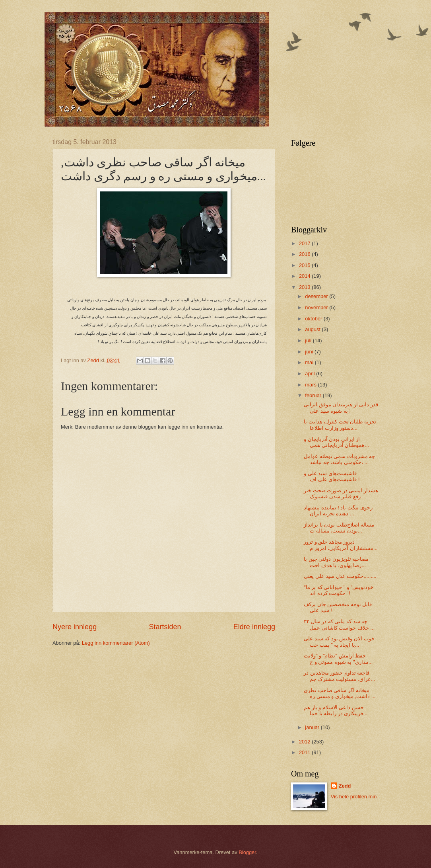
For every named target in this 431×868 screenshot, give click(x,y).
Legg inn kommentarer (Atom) (116, 643)
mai (310, 362)
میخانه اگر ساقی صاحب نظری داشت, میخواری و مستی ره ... (340, 693)
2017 (305, 243)
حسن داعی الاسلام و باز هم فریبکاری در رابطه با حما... (336, 710)
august (313, 329)
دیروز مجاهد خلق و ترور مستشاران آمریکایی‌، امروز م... (341, 545)
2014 (305, 276)
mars (311, 385)
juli (309, 340)
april (311, 374)
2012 (305, 742)
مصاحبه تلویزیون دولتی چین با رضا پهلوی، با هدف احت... (336, 562)
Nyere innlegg (75, 627)
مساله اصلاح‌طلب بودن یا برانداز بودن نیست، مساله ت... (339, 528)
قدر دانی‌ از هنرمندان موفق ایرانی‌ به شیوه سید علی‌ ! (341, 408)
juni (310, 352)
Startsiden (165, 627)
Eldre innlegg (254, 627)
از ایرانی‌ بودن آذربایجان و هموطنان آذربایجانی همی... (336, 442)
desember (317, 296)
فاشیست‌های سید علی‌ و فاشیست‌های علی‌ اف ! (332, 476)
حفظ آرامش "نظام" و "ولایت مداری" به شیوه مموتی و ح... (338, 659)
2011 (305, 752)
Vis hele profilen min (354, 797)
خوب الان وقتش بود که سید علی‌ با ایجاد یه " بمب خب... (339, 642)
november (317, 307)
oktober (314, 319)
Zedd (345, 786)
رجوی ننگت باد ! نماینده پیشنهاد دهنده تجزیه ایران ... (338, 511)
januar (313, 727)
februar (314, 395)
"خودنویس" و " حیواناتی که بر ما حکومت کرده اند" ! (339, 590)
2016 (305, 254)
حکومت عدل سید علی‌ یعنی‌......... (340, 576)
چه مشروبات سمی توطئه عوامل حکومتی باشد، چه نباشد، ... (339, 459)
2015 (305, 265)
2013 (305, 287)
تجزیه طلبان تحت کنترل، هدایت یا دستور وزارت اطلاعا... (340, 425)
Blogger (247, 852)
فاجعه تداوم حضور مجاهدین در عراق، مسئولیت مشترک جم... (339, 676)
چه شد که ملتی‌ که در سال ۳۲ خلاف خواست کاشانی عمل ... (339, 624)
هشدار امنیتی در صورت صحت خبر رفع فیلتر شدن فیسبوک (341, 493)
